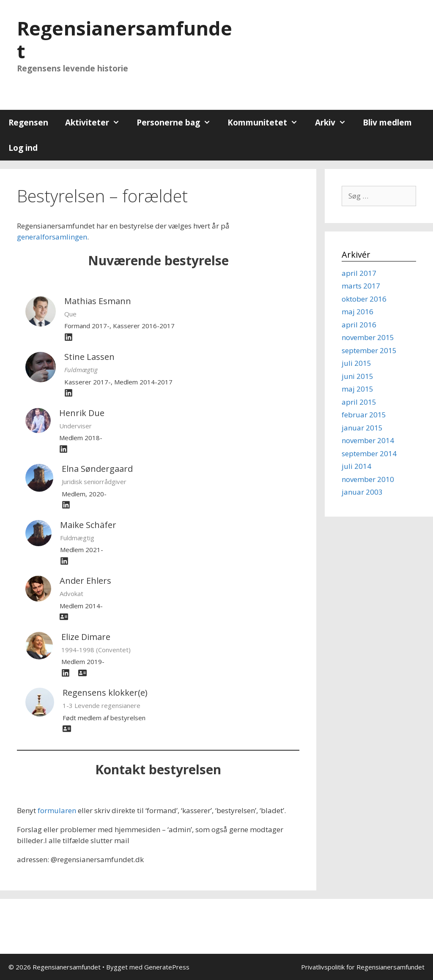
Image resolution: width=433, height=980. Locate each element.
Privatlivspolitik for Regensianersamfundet (363, 967)
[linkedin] (66, 505)
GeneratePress (167, 967)
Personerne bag (178, 122)
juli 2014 (356, 466)
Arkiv (335, 122)
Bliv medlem (387, 122)
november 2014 (368, 440)
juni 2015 (358, 376)
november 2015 (368, 337)
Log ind (23, 148)
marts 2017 (361, 286)
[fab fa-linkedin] (69, 337)
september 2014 (369, 453)
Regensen (28, 122)
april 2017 (359, 273)
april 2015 (359, 402)
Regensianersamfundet (125, 39)
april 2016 (359, 325)
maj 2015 (358, 389)
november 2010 (368, 479)
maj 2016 (358, 312)
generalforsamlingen (52, 237)
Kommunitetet (267, 122)
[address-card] (64, 617)
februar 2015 (364, 415)
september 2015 (369, 350)
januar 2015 (362, 428)
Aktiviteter (97, 122)
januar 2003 (362, 492)
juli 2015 (356, 363)
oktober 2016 (364, 299)
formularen (57, 810)
